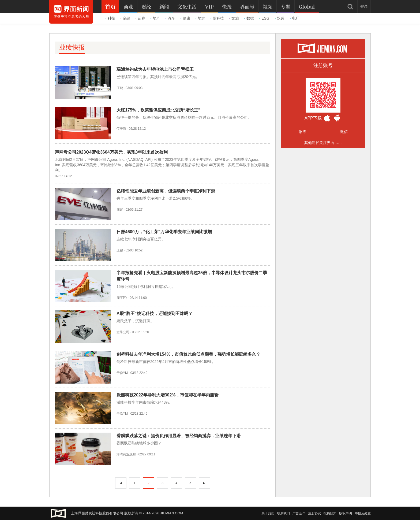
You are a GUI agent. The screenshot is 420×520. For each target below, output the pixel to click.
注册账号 (323, 65)
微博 (302, 132)
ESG (264, 18)
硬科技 (217, 18)
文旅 (234, 18)
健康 (185, 18)
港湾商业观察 (126, 454)
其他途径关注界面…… (323, 143)
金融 (125, 18)
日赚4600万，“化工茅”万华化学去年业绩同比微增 (164, 232)
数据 (249, 18)
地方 (200, 18)
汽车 (170, 18)
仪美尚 (121, 129)
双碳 (280, 18)
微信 (344, 132)
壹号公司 (123, 332)
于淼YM (122, 373)
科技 (110, 18)
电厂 (295, 18)
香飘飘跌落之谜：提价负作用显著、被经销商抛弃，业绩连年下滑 (179, 436)
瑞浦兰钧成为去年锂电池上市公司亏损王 (155, 69)
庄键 (120, 88)
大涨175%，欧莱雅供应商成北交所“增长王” (158, 110)
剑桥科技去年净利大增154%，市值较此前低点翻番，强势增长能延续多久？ (188, 354)
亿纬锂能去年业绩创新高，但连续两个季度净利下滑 (166, 191)
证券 (140, 18)
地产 (155, 18)
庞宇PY (122, 298)
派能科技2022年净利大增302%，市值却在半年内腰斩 (168, 395)
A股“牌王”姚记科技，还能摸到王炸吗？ (155, 313)
